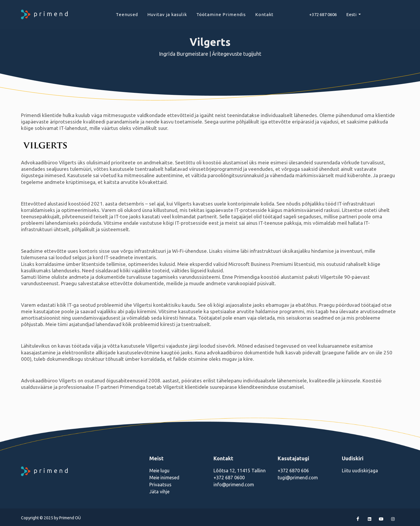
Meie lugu (159, 471)
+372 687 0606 (323, 14)
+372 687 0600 (229, 478)
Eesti (352, 14)
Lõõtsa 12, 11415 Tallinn (240, 471)
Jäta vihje (159, 492)
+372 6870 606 (293, 471)
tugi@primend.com (298, 478)
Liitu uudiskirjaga (360, 471)
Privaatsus (160, 485)
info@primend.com (234, 485)
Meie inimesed (164, 478)
